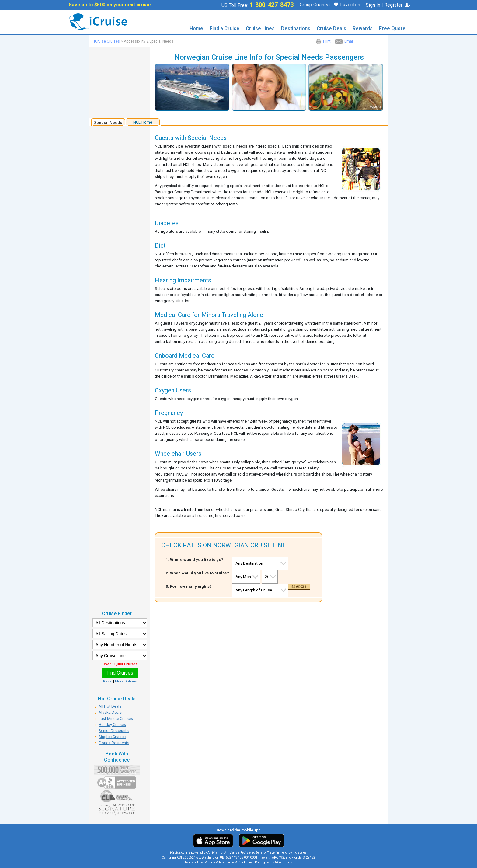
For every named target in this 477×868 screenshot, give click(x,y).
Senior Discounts (114, 731)
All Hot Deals (110, 706)
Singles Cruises (112, 737)
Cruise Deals (331, 28)
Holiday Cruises (112, 725)
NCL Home (143, 122)
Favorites (347, 5)
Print (327, 41)
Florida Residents (114, 743)
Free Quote (392, 28)
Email (349, 41)
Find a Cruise (225, 28)
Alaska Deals (110, 712)
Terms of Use (194, 862)
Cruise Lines (260, 28)
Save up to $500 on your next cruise (110, 5)
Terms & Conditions (239, 862)
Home (196, 28)
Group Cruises (315, 5)
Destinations (296, 28)
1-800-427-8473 (272, 5)
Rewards (363, 28)
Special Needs (108, 122)
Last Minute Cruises (116, 718)
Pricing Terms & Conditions (274, 862)
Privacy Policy (214, 862)
